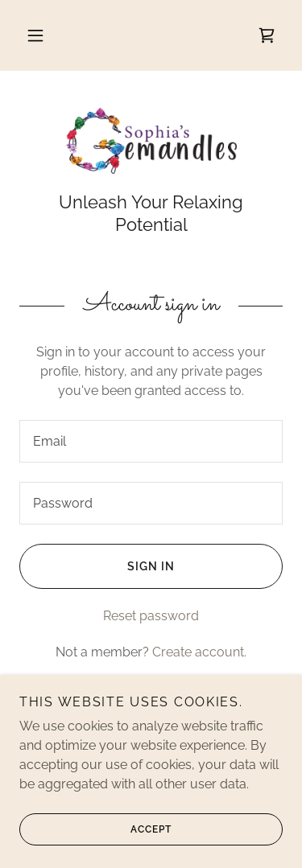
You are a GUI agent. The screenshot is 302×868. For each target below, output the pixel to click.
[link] (267, 35)
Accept (95, 829)
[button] (35, 35)
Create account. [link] (199, 652)
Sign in (97, 566)
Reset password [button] (151, 616)
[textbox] (151, 441)
